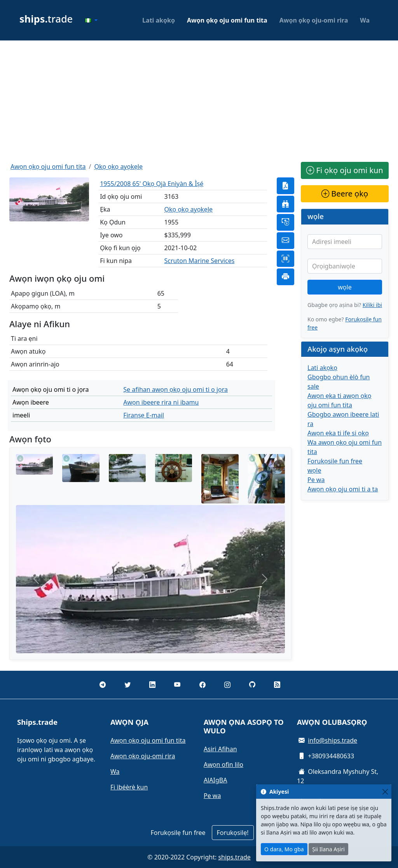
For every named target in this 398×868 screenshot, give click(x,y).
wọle (345, 287)
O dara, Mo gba (284, 849)
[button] (91, 20)
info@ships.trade (333, 740)
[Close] (385, 792)
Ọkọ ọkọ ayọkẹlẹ (118, 167)
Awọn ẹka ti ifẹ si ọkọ (338, 433)
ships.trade (234, 857)
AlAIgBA (215, 780)
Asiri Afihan (220, 749)
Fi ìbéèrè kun (129, 787)
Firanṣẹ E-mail (144, 415)
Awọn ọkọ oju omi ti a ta (343, 489)
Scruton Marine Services (200, 261)
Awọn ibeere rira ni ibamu (161, 402)
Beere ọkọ (345, 194)
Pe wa (316, 480)
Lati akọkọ (159, 20)
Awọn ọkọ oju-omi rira (314, 20)
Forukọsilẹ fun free (335, 461)
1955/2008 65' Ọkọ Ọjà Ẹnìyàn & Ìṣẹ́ (152, 184)
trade (46, 19)
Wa (365, 20)
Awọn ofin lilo (223, 765)
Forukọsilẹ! (233, 833)
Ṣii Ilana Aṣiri (328, 849)
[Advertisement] (199, 101)
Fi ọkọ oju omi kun (345, 170)
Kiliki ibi (372, 305)
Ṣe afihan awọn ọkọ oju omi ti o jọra (175, 389)
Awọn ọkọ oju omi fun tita (227, 20)
